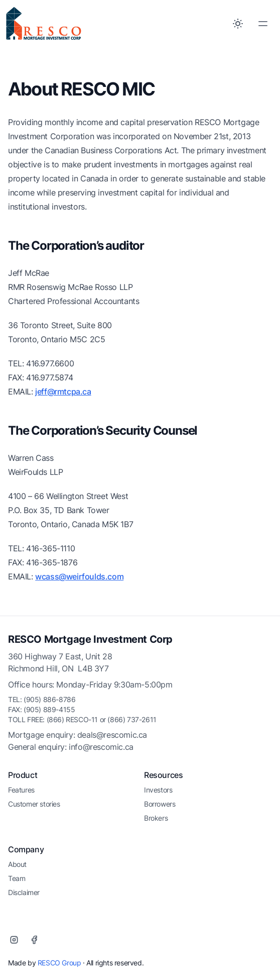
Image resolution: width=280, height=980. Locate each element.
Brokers (156, 818)
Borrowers (160, 804)
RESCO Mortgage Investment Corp (90, 639)
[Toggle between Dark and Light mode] (238, 24)
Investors (158, 790)
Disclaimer (24, 892)
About (17, 864)
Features (21, 790)
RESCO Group (59, 963)
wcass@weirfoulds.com (79, 576)
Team (17, 878)
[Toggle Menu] (263, 24)
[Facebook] (34, 940)
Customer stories (34, 804)
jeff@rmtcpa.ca (63, 391)
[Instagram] (14, 940)
